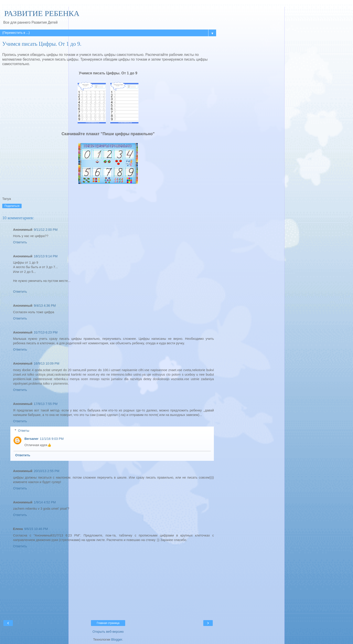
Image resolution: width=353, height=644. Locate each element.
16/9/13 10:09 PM (47, 363)
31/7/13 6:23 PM (46, 332)
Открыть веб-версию (108, 632)
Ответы (24, 431)
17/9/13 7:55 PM (46, 404)
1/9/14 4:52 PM (45, 502)
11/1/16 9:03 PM (52, 439)
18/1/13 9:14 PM (46, 256)
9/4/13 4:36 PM (45, 306)
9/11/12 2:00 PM (46, 230)
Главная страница (108, 623)
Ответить (20, 242)
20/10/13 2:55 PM (47, 471)
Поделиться (12, 206)
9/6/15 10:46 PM (36, 529)
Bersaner (31, 439)
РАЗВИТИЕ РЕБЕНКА (41, 13)
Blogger (117, 639)
